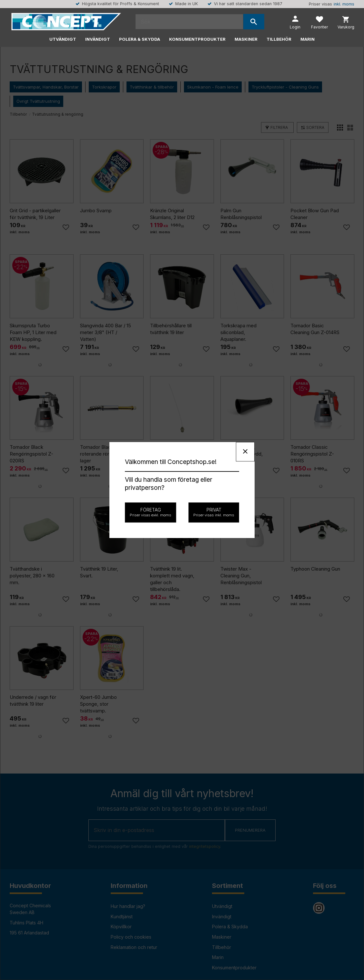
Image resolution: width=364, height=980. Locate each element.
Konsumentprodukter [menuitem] (197, 39)
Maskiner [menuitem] (246, 39)
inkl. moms (344, 4)
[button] (319, 23)
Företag (151, 512)
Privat (214, 512)
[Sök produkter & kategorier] (189, 22)
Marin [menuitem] (308, 39)
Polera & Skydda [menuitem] (140, 39)
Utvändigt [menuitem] (63, 39)
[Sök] (254, 22)
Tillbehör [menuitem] (279, 39)
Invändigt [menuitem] (98, 39)
